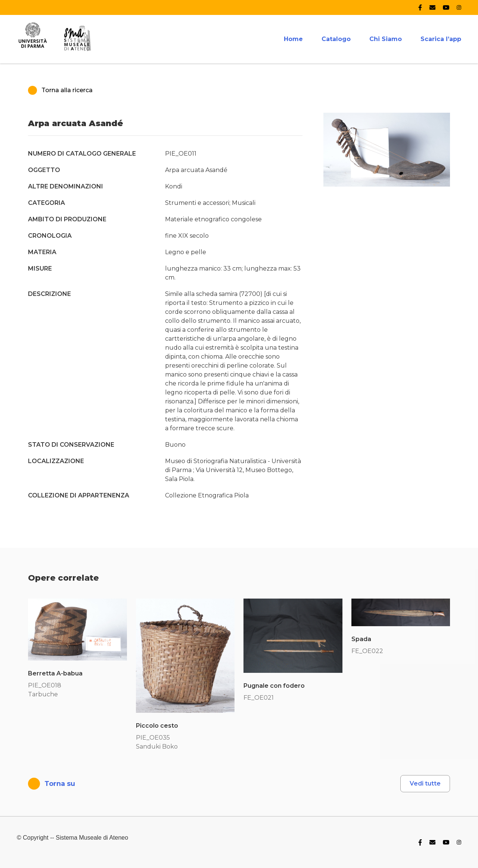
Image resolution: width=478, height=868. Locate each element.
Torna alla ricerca (60, 90)
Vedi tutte (425, 783)
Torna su (52, 784)
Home (293, 39)
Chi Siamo (386, 39)
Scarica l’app (441, 39)
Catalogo (336, 39)
